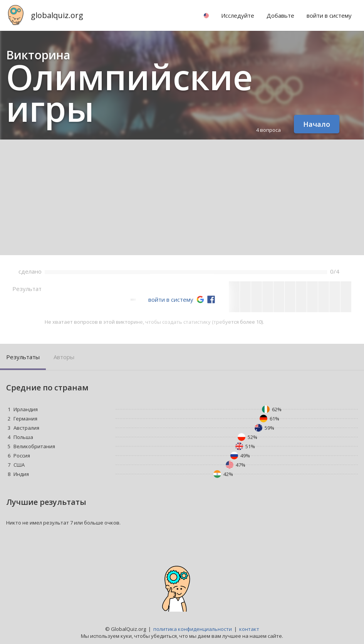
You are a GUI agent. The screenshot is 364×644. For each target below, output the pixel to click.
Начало (317, 124)
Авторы (64, 357)
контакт (249, 629)
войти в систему (171, 299)
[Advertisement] (182, 197)
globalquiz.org (57, 15)
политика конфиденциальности (193, 629)
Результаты (23, 357)
